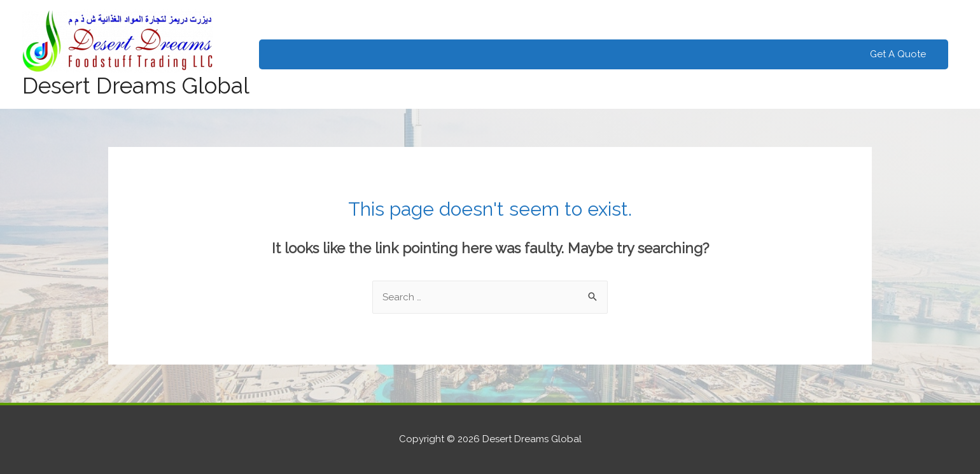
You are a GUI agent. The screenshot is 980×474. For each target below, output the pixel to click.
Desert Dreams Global (136, 86)
